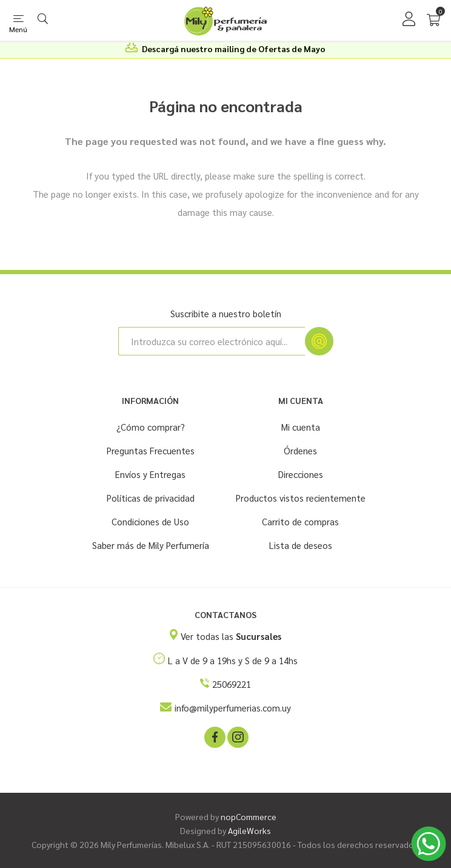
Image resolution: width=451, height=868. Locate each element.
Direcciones (301, 474)
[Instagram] (237, 736)
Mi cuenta (301, 427)
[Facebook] (214, 736)
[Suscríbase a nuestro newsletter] (212, 341)
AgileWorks (249, 830)
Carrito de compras (300, 521)
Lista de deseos (301, 545)
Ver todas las (231, 636)
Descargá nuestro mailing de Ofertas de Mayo (234, 49)
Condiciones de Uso (150, 521)
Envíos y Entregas (150, 474)
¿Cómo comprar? (151, 427)
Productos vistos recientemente (301, 498)
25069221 (232, 684)
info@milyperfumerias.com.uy (233, 708)
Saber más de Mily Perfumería (151, 545)
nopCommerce (249, 816)
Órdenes (300, 450)
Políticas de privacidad (151, 498)
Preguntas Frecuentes (151, 450)
